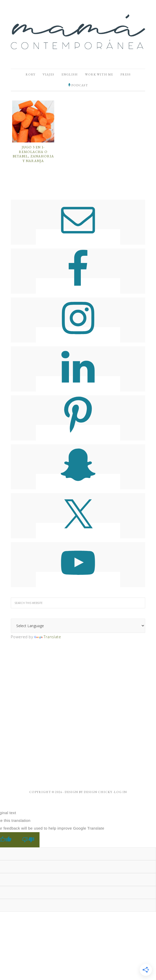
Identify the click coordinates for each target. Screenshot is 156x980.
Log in (120, 792)
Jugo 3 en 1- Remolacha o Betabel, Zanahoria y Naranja (33, 154)
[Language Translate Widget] (78, 626)
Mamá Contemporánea (78, 32)
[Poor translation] (28, 840)
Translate (48, 637)
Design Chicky (98, 792)
